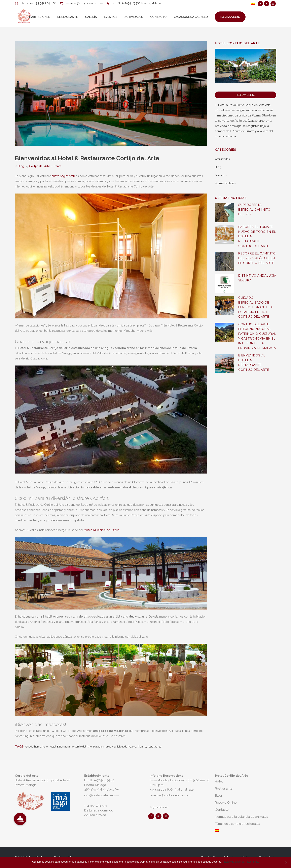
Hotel (219, 782)
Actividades (222, 159)
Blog (21, 166)
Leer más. (253, 862)
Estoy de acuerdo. (235, 862)
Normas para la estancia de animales (241, 817)
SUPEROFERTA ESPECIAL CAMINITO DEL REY (254, 210)
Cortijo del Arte (40, 166)
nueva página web (63, 176)
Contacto (222, 810)
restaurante (154, 747)
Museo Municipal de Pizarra (102, 530)
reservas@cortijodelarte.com (84, 3)
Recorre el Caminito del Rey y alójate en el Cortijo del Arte (257, 258)
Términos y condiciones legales (237, 824)
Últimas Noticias (225, 183)
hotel (45, 747)
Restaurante (224, 789)
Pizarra (142, 747)
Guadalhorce (33, 747)
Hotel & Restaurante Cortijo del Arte (71, 747)
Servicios (221, 175)
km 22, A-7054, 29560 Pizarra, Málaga (137, 3)
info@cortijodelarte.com (101, 795)
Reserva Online (230, 17)
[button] (20, 819)
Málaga (98, 747)
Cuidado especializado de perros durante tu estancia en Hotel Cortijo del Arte (256, 307)
